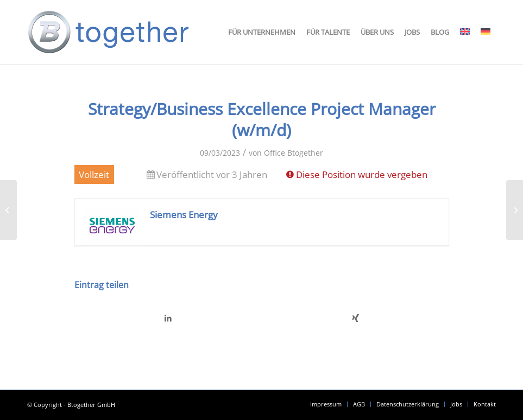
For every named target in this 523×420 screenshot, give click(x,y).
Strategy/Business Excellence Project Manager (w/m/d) (262, 119)
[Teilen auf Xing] (355, 318)
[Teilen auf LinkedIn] (168, 318)
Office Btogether (294, 153)
